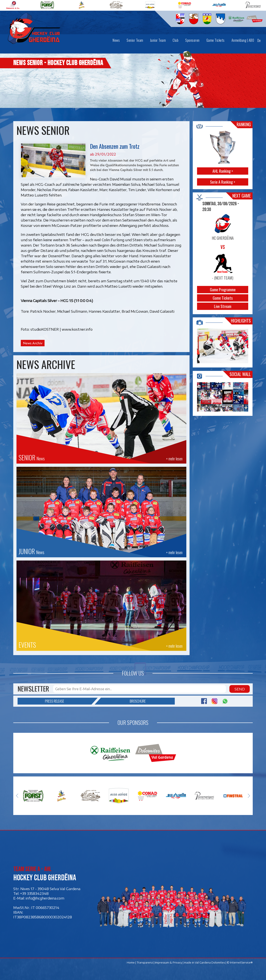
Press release (68, 701)
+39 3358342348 (34, 893)
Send (240, 689)
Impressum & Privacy (168, 962)
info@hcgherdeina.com (45, 898)
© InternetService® (240, 962)
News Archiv (33, 343)
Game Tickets (223, 298)
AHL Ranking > (223, 171)
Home (131, 962)
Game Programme (223, 290)
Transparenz (145, 962)
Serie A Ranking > (223, 182)
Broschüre (123, 701)
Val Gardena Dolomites (210, 962)
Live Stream (223, 306)
